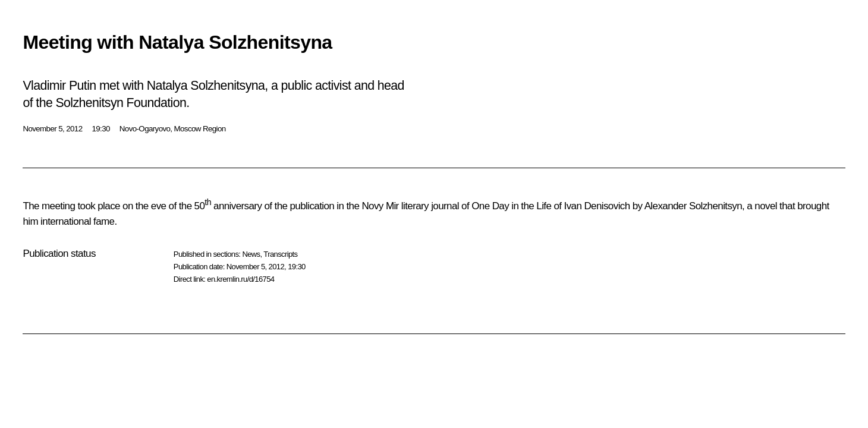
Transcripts (280, 254)
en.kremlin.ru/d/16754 (240, 279)
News (251, 254)
